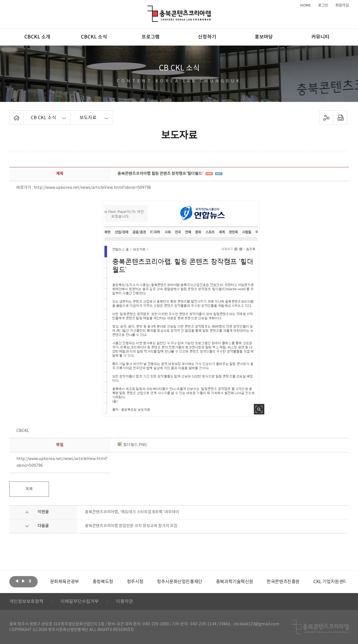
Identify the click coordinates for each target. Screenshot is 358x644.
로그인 (323, 5)
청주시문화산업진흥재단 (180, 582)
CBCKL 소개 (37, 37)
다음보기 (23, 581)
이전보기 (17, 581)
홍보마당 (264, 37)
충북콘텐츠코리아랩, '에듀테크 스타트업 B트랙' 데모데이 (132, 512)
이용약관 (125, 602)
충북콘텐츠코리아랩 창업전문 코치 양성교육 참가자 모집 (131, 526)
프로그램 (151, 37)
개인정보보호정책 (26, 602)
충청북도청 (103, 582)
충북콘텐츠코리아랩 (149, 9)
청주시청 (135, 582)
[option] (65, 582)
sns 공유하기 (326, 117)
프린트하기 (340, 117)
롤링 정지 (30, 581)
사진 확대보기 (259, 409)
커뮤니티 (320, 37)
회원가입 (342, 5)
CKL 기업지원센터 (330, 582)
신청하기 (207, 37)
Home (11, 114)
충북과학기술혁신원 (234, 582)
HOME (306, 5)
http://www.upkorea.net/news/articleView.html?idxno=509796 (92, 188)
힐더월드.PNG (132, 445)
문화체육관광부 (65, 582)
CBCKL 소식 (94, 37)
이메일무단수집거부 (80, 602)
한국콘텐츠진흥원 (283, 582)
